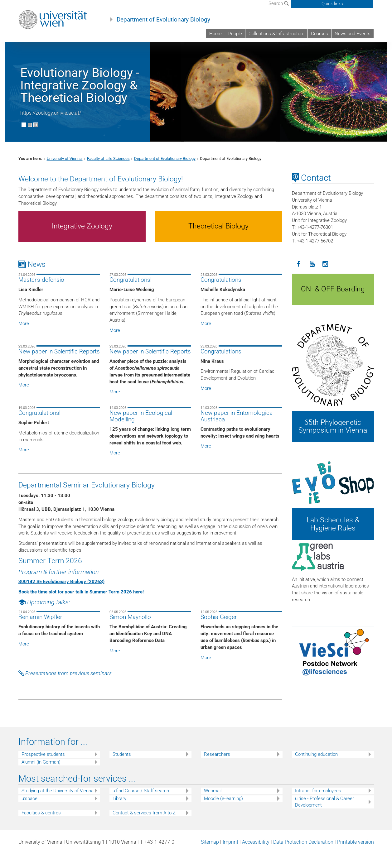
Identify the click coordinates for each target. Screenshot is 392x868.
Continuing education (316, 754)
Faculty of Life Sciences (108, 158)
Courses (319, 34)
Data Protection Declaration (303, 842)
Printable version (356, 842)
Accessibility (256, 842)
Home (215, 34)
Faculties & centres (41, 813)
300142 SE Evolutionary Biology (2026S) (61, 582)
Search (279, 3)
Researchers (217, 754)
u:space (29, 798)
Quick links (332, 4)
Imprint (230, 842)
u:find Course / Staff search (141, 791)
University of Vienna (65, 158)
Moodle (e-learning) (223, 798)
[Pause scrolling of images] (36, 125)
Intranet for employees (318, 791)
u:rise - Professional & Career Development (324, 802)
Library (119, 798)
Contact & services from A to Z (144, 813)
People (235, 34)
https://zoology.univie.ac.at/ (51, 113)
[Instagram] (325, 264)
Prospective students (43, 754)
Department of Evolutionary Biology (163, 20)
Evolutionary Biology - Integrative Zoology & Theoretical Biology (80, 85)
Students (122, 754)
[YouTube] (312, 264)
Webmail (213, 791)
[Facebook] (299, 264)
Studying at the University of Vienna (58, 791)
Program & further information (59, 572)
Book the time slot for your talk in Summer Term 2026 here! (81, 592)
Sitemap (210, 842)
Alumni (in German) (41, 762)
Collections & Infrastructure (276, 34)
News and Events (353, 34)
